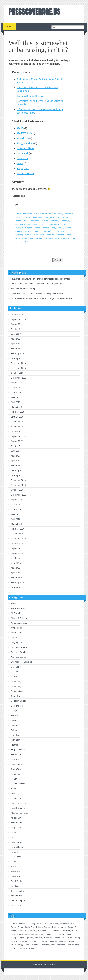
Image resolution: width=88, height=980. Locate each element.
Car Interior (16, 667)
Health (14, 779)
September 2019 (19, 319)
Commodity (16, 681)
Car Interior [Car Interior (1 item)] (34, 221)
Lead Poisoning (18, 808)
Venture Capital (18, 901)
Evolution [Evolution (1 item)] (19, 231)
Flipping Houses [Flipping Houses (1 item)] (60, 231)
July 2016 (15, 505)
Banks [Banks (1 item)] (29, 217)
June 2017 (16, 451)
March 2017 (16, 466)
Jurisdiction (16, 798)
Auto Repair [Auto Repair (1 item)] (20, 217)
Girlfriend (15, 759)
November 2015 (18, 539)
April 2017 (16, 461)
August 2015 (17, 553)
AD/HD (20, 128)
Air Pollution (23, 138)
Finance (15, 745)
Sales (14, 867)
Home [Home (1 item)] (31, 238)
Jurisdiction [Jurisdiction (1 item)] (49, 238)
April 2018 (16, 402)
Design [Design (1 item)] (37, 228)
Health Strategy (18, 784)
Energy (14, 720)
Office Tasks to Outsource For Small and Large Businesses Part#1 (42, 298)
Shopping (15, 876)
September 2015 (19, 548)
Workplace (16, 905)
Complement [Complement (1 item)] (20, 224)
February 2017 (18, 470)
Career (14, 677)
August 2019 (17, 324)
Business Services (19, 652)
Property (15, 852)
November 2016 (18, 485)
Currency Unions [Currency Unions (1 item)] (38, 934)
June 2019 (16, 334)
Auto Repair (23, 153)
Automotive (22, 158)
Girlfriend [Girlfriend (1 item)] (29, 235)
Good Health (17, 764)
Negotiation (16, 828)
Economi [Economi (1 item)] (45, 228)
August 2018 (17, 383)
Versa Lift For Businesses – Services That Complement (36, 284)
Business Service (25, 173)
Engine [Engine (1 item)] (61, 228)
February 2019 (18, 353)
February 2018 (18, 412)
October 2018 (17, 373)
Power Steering (18, 847)
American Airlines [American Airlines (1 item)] (56, 214)
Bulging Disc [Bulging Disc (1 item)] (38, 217)
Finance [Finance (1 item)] (37, 231)
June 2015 (16, 563)
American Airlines (25, 148)
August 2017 (17, 441)
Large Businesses (19, 803)
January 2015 (17, 587)
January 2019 (17, 358)
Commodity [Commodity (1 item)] (54, 221)
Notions (14, 832)
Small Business (18, 881)
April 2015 (16, 573)
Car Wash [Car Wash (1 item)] (44, 221)
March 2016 (16, 524)
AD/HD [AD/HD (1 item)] (18, 214)
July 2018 (15, 388)
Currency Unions (19, 701)
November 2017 (18, 427)
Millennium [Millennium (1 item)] (46, 242)
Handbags (16, 774)
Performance (17, 842)
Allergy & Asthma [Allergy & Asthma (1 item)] (40, 214)
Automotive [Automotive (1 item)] (69, 214)
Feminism (15, 740)
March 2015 (16, 578)
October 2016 (17, 490)
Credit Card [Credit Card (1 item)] (43, 224)
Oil (12, 837)
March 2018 (16, 407)
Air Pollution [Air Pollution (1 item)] (27, 214)
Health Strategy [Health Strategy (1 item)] (21, 238)
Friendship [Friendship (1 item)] (19, 235)
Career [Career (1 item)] (25, 221)
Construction (17, 691)
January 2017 (17, 475)
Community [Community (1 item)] (65, 221)
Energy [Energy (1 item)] (53, 228)
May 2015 (15, 568)
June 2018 (16, 392)
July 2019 (15, 329)
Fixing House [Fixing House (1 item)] (47, 231)
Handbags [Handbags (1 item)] (60, 235)
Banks (20, 163)
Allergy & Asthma (25, 143)
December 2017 (18, 422)
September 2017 (19, 436)
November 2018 (18, 368)
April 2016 (16, 519)
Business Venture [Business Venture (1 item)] (59, 927)
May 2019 (15, 339)
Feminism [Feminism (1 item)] (28, 231)
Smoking (15, 886)
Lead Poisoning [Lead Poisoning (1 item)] (73, 945)
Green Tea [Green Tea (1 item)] (50, 235)
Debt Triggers (17, 706)
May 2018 (15, 397)
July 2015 (15, 558)
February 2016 (18, 529)
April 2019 (16, 344)
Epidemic (15, 730)
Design (14, 711)
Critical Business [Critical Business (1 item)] (56, 224)
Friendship (16, 755)
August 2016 (17, 500)
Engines (15, 725)
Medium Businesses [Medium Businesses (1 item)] (32, 242)
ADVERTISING (24, 133)
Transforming (17, 896)
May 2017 (15, 456)
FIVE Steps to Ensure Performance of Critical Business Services (41, 279)
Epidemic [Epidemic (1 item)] (69, 228)
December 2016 (18, 480)
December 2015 (18, 534)
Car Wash (15, 672)
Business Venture (19, 657)
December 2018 (18, 363)
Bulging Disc (23, 169)
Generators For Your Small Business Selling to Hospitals (37, 293)
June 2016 (16, 509)
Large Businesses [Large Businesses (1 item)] (62, 238)
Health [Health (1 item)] (68, 235)
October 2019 (17, 314)
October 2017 (17, 431)
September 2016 (19, 495)
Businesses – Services (21, 662)
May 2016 (15, 514)
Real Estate (16, 857)
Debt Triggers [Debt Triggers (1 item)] (27, 228)
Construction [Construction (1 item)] (32, 224)
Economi (15, 716)
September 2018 (19, 378)
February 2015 (18, 582)
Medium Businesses (20, 813)
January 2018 (17, 417)
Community (16, 686)
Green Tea (16, 769)
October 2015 (17, 544)
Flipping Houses (18, 750)
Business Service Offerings (30, 96)
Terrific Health (17, 891)
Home (14, 789)
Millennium (16, 818)
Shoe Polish (16, 871)
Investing (15, 794)
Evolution (15, 735)
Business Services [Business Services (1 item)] (52, 217)
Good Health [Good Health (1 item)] (39, 235)
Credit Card (16, 696)
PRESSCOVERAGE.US (34, 12)
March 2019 (16, 349)
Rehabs (15, 862)
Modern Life (16, 823)
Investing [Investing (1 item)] (39, 238)
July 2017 (15, 446)
